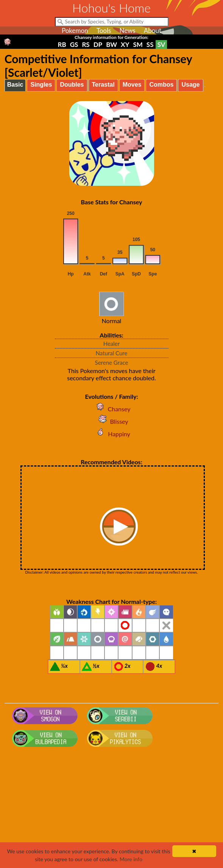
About (153, 30)
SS (150, 44)
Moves (132, 85)
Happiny (111, 434)
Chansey (112, 409)
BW (111, 44)
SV (161, 44)
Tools (104, 30)
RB (62, 44)
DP (98, 44)
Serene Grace (112, 362)
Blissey (111, 421)
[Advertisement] (111, 810)
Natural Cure (112, 353)
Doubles (72, 85)
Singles (41, 85)
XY (125, 44)
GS (74, 44)
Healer (112, 344)
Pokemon (75, 30)
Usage (190, 85)
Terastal (103, 85)
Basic (15, 85)
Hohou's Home (111, 8)
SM (138, 44)
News (127, 30)
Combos (161, 85)
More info (131, 859)
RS (86, 44)
